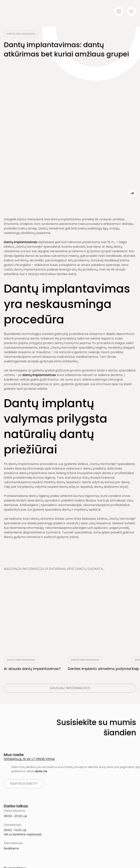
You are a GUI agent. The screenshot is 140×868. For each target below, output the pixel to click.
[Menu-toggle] (131, 11)
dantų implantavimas (39, 375)
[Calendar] (119, 11)
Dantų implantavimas (21, 242)
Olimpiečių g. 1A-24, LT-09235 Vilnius (29, 759)
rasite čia (41, 771)
